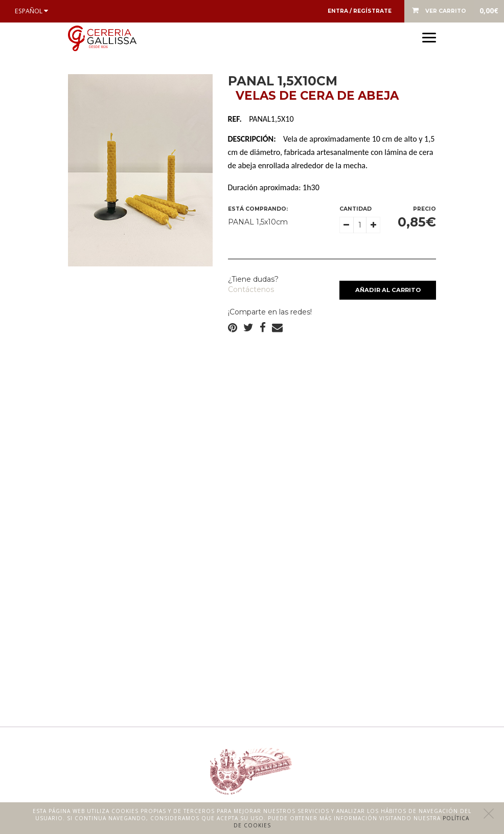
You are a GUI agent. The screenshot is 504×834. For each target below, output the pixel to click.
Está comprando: (258, 209)
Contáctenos (251, 289)
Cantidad (356, 209)
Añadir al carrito (388, 290)
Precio (425, 209)
